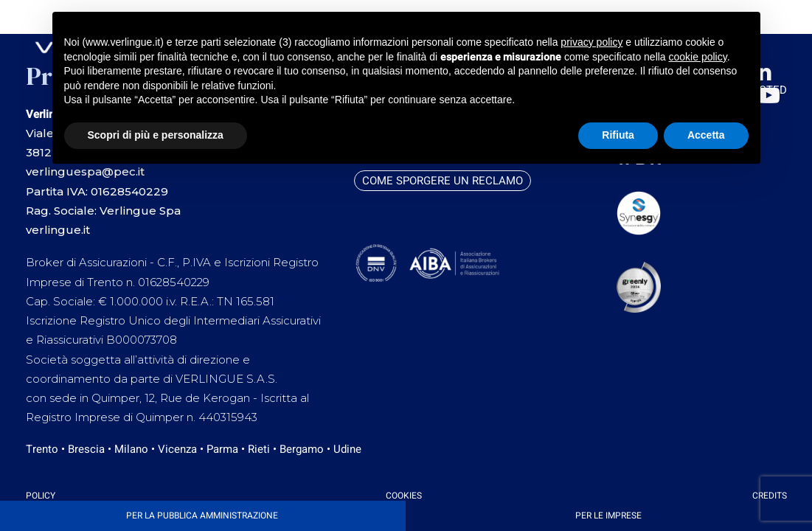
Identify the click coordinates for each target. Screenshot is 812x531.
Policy (41, 496)
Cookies (404, 496)
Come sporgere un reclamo (443, 181)
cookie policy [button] (698, 57)
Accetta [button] (706, 135)
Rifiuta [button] (618, 135)
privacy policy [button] (591, 42)
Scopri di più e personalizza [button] (156, 135)
